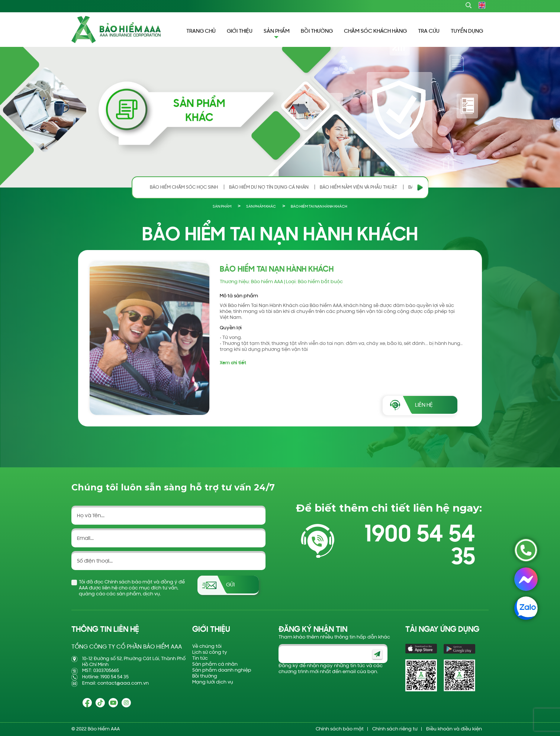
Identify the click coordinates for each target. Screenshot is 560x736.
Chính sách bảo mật (340, 729)
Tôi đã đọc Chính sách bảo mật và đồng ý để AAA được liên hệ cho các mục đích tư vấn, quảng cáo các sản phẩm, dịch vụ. (132, 588)
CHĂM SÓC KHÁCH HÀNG (375, 31)
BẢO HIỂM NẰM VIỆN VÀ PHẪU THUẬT (358, 187)
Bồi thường (205, 676)
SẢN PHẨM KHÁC (261, 207)
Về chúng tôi (207, 647)
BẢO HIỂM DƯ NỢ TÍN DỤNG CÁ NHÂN (269, 187)
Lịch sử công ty (210, 652)
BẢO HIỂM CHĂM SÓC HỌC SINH (184, 187)
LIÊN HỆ (424, 405)
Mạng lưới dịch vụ (213, 682)
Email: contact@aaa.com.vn (115, 683)
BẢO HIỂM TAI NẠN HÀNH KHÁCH (319, 207)
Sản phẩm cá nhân (215, 664)
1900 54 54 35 (420, 547)
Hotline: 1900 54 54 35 (105, 677)
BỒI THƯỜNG (317, 31)
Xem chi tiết (233, 363)
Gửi (230, 585)
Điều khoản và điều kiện (454, 729)
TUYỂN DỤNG (467, 31)
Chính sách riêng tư (395, 729)
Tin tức (200, 658)
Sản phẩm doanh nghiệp (222, 670)
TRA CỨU (429, 31)
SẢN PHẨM (222, 207)
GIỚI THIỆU (240, 31)
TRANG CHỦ (201, 31)
